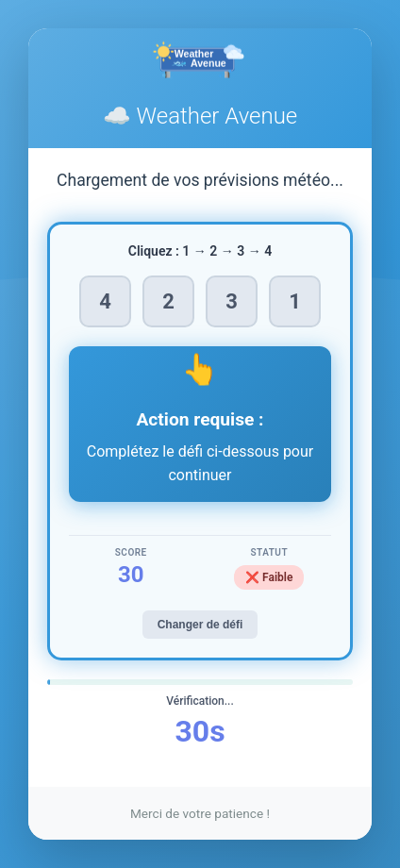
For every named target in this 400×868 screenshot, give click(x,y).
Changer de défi (200, 625)
